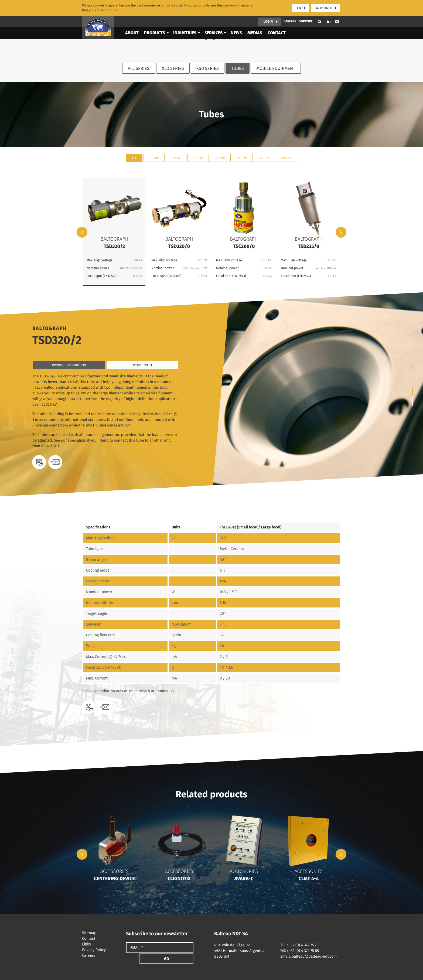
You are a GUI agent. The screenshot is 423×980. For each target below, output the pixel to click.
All (134, 158)
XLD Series (173, 68)
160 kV (176, 158)
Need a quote (55, 462)
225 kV (220, 158)
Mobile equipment (276, 68)
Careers (290, 11)
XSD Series (208, 68)
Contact (277, 23)
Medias (255, 23)
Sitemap (101, 933)
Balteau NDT (98, 17)
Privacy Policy (101, 950)
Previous (82, 232)
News (236, 23)
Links (101, 944)
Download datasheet (39, 462)
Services (214, 23)
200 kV (198, 158)
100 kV (154, 158)
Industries (185, 23)
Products (155, 23)
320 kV (242, 158)
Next (341, 232)
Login (268, 11)
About (132, 23)
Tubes (238, 68)
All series (139, 68)
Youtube (337, 11)
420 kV (264, 158)
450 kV (286, 158)
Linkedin (329, 11)
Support (306, 11)
